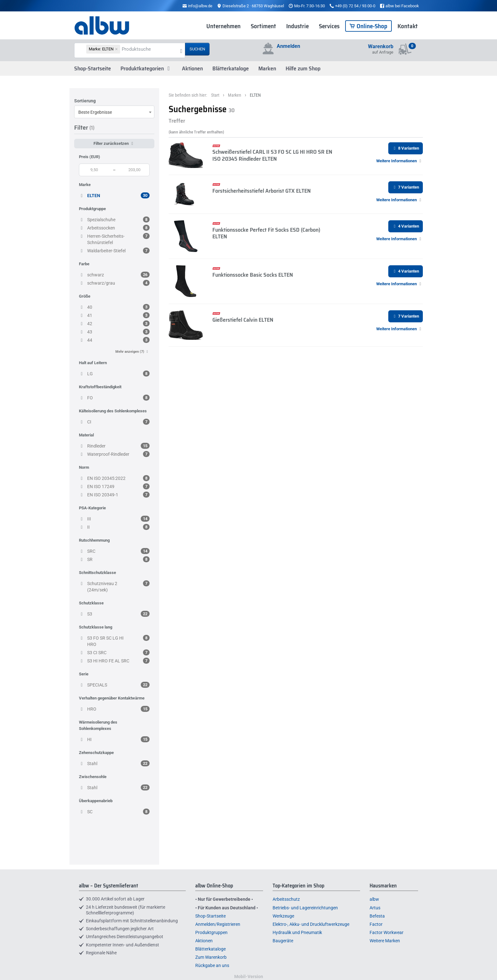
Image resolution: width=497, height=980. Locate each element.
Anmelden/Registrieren (218, 924)
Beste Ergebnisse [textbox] (95, 112)
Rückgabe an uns (212, 965)
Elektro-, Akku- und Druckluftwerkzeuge (311, 924)
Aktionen (192, 68)
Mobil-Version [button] (249, 977)
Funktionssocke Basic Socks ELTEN (253, 275)
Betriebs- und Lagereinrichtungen (305, 908)
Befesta (377, 916)
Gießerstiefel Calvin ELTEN (243, 320)
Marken (267, 68)
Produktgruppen (211, 932)
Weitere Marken (385, 941)
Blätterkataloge (231, 68)
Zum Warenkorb (211, 957)
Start (215, 95)
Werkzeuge (283, 916)
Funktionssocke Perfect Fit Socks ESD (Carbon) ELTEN (266, 233)
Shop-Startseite (93, 68)
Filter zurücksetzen (114, 143)
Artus (375, 908)
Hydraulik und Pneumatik (297, 932)
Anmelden (288, 46)
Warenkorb (381, 46)
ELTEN (255, 95)
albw (374, 899)
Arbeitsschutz (286, 899)
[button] (400, 161)
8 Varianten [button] (406, 148)
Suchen (197, 49)
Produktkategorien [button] (146, 68)
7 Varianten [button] (406, 187)
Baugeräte (283, 941)
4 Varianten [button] (406, 226)
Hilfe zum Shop (303, 68)
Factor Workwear (387, 932)
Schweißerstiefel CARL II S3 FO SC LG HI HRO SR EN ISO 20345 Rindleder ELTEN (272, 155)
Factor (376, 924)
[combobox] (114, 112)
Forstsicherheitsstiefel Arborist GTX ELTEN (261, 191)
